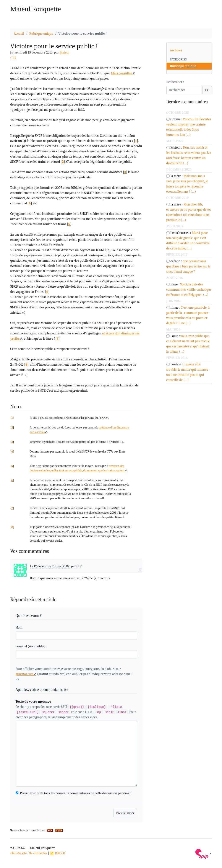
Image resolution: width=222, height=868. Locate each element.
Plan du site (19, 853)
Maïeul (65, 52)
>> (207, 90)
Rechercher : (175, 82)
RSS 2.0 (57, 853)
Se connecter (38, 853)
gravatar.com (25, 674)
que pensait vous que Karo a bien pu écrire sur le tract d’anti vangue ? (188, 266)
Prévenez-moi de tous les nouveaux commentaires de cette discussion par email (76, 793)
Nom (19, 628)
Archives (176, 50)
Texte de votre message (33, 702)
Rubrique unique (41, 34)
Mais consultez (122, 73)
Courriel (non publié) (31, 646)
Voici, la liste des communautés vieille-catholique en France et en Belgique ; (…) (189, 290)
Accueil (19, 34)
